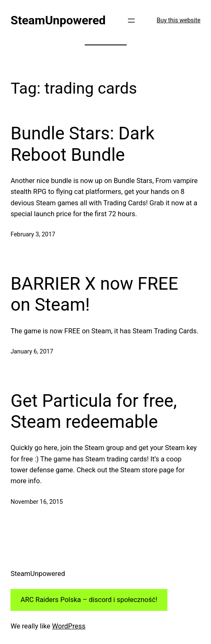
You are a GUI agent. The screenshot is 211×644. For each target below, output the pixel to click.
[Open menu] (131, 21)
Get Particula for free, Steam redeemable (94, 411)
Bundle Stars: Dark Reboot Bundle (82, 144)
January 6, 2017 (32, 352)
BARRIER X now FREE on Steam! (94, 294)
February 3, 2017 (33, 234)
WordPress (69, 626)
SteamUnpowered (58, 20)
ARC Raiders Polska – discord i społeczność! (89, 600)
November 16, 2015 (37, 502)
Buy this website (179, 20)
